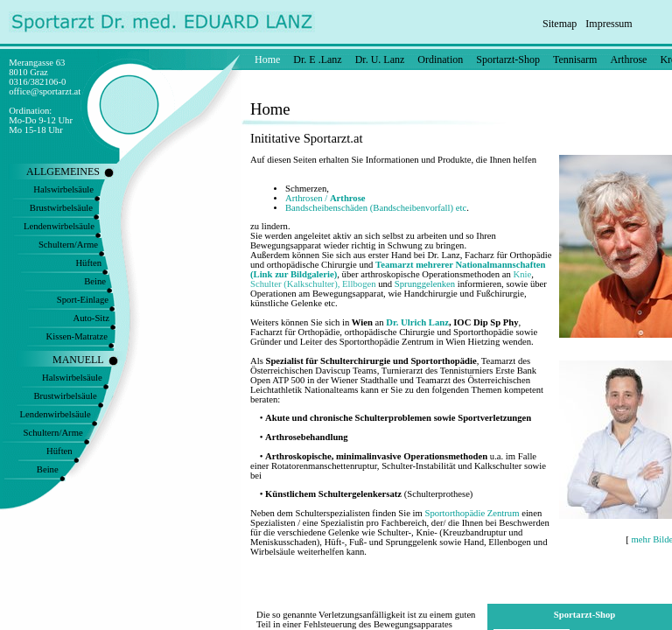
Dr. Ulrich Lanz (417, 322)
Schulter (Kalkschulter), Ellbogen (313, 284)
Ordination (440, 59)
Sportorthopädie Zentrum (472, 513)
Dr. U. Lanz (380, 59)
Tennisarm (575, 59)
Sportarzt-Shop (508, 59)
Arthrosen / (325, 198)
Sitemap (560, 24)
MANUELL (78, 360)
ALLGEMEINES (63, 171)
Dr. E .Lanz (317, 59)
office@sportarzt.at (45, 91)
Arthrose (628, 59)
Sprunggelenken (425, 284)
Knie (523, 274)
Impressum (609, 24)
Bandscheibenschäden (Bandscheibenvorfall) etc (376, 208)
